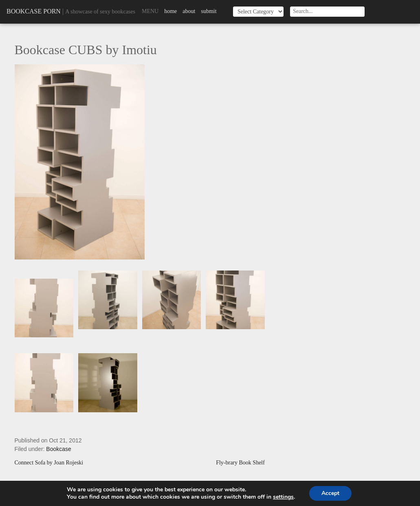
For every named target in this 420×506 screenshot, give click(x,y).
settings (283, 497)
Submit (209, 11)
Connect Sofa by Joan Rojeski (49, 463)
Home (170, 11)
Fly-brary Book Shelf (240, 463)
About (189, 11)
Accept (330, 493)
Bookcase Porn (34, 11)
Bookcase (58, 449)
